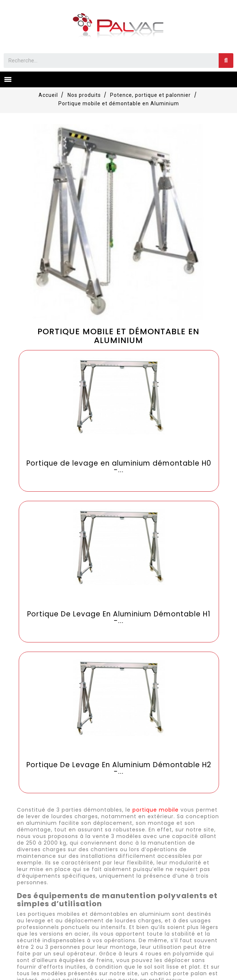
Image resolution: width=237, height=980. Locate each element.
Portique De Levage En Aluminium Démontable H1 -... (119, 617)
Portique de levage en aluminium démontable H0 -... (119, 467)
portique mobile (156, 810)
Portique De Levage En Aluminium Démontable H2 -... (119, 768)
